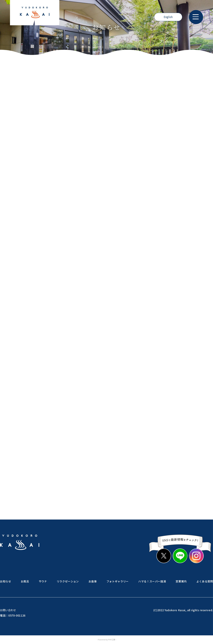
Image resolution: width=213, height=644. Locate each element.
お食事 (93, 581)
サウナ (43, 581)
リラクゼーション (68, 581)
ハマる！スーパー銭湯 (152, 581)
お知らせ (6, 581)
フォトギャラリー (118, 581)
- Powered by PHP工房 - (107, 640)
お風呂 (25, 581)
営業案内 (181, 581)
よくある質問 (205, 581)
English (168, 17)
